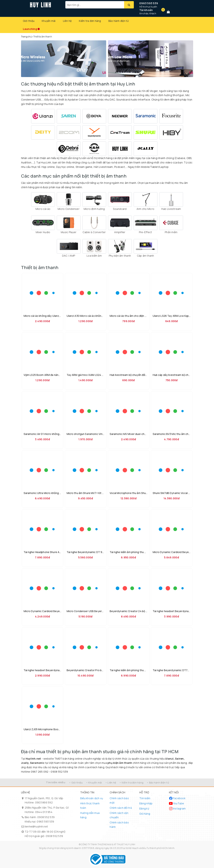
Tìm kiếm (145, 798)
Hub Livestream (171, 209)
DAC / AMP (69, 256)
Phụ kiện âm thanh (120, 256)
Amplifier (120, 232)
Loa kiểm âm (94, 256)
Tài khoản (146, 10)
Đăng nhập (146, 803)
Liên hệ (67, 21)
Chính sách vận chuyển (119, 815)
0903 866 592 (44, 802)
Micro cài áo (43, 209)
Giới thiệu (29, 21)
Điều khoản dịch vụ (92, 798)
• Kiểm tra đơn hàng (131, 783)
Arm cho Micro (145, 209)
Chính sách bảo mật (119, 800)
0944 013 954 (44, 812)
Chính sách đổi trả (121, 808)
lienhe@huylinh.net (36, 826)
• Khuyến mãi (94, 783)
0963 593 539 (149, 3)
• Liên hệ (111, 783)
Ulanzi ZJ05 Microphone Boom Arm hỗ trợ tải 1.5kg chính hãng (61, 729)
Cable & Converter (94, 232)
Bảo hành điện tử (119, 21)
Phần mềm (171, 232)
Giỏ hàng (145, 814)
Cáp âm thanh (146, 256)
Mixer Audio (43, 232)
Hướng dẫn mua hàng (90, 815)
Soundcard (120, 209)
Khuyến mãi (49, 21)
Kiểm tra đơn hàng (90, 21)
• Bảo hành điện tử (158, 783)
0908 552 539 (46, 817)
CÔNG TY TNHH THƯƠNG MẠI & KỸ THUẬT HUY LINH (108, 844)
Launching (30, 29)
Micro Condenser (69, 209)
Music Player (69, 232)
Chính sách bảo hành (119, 825)
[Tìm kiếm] (129, 5)
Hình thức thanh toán (90, 806)
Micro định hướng (94, 209)
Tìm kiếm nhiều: (56, 782)
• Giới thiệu (76, 783)
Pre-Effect (146, 232)
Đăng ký (144, 808)
